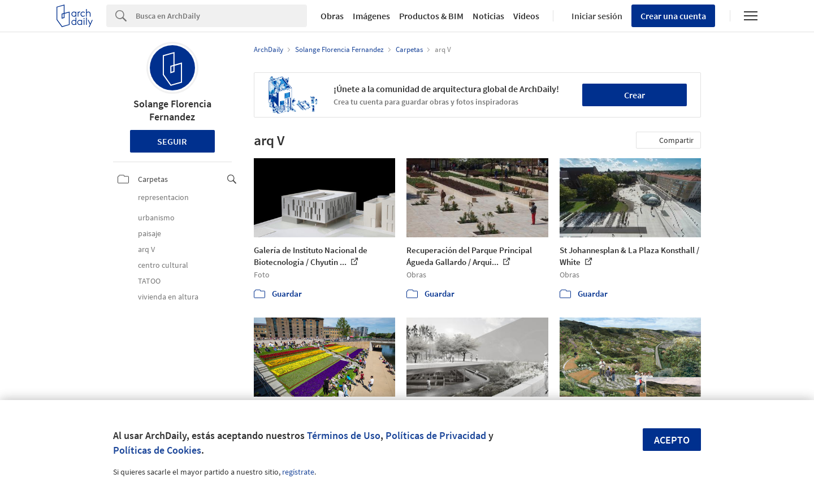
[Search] (221, 16)
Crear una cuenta (673, 16)
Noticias (488, 16)
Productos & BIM (431, 16)
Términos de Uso (344, 435)
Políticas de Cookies (157, 450)
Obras (332, 16)
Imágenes (371, 16)
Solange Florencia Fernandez (172, 110)
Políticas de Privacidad (436, 435)
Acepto (672, 440)
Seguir (172, 141)
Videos (526, 16)
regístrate (298, 472)
